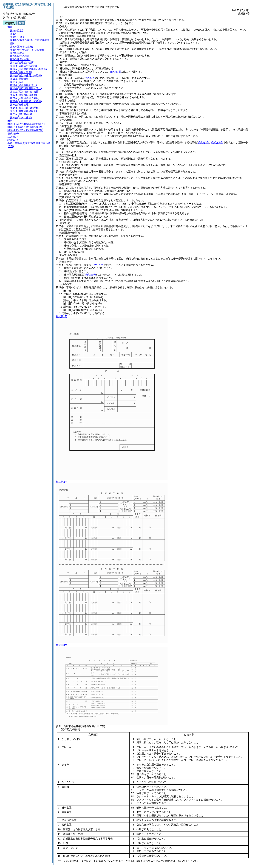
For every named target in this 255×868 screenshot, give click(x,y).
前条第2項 (115, 72)
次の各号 (90, 78)
